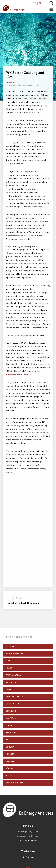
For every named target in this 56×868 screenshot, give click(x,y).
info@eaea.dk (28, 857)
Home (9, 51)
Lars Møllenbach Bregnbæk (23, 603)
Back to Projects (42, 60)
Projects (20, 51)
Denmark (11, 83)
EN (40, 3)
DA (34, 3)
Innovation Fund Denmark (19, 375)
